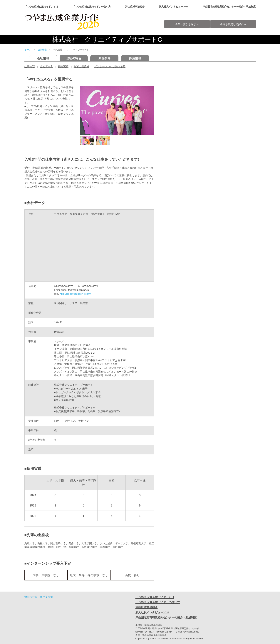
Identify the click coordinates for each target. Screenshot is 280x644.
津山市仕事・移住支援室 (39, 597)
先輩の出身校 (81, 66)
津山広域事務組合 (135, 7)
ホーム (28, 50)
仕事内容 (30, 66)
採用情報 (135, 58)
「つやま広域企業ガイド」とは (41, 7)
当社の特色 (74, 58)
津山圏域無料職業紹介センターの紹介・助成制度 (229, 7)
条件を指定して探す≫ (233, 24)
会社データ (46, 66)
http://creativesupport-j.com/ (75, 294)
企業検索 (42, 50)
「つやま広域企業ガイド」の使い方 (92, 7)
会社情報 (43, 58)
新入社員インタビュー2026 (174, 7)
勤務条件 (104, 58)
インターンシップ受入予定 (110, 66)
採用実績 (63, 66)
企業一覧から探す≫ (187, 24)
